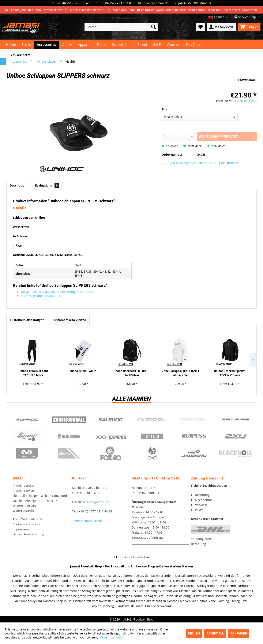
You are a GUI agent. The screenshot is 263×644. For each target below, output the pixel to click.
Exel (194, 420)
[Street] (142, 45)
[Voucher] (173, 45)
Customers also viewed (69, 320)
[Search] (154, 27)
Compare (170, 146)
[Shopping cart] (249, 27)
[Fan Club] (193, 45)
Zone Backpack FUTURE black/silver (131, 373)
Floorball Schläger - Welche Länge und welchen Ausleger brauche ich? (40, 498)
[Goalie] (67, 45)
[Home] (11, 45)
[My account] (221, 27)
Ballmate (27, 437)
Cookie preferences (26, 524)
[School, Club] (122, 45)
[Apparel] (84, 45)
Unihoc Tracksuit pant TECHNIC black (33, 373)
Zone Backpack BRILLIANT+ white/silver (181, 373)
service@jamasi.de (155, 3)
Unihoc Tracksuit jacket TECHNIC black (230, 373)
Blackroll (236, 453)
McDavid (27, 453)
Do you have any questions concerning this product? (201, 163)
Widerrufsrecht (23, 511)
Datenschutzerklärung (28, 534)
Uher (152, 437)
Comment (216, 146)
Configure (239, 633)
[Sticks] (26, 45)
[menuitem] (121, 27)
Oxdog (152, 420)
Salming (111, 420)
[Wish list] (201, 27)
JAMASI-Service (23, 491)
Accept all (215, 633)
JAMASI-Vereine (24, 485)
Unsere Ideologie (25, 506)
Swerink (194, 437)
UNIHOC (27, 420)
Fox (111, 453)
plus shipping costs (246, 101)
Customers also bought (27, 320)
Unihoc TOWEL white (82, 371)
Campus (111, 437)
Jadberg (194, 453)
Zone (69, 420)
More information (112, 637)
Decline (194, 633)
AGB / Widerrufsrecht (28, 519)
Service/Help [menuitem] (246, 17)
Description (18, 185)
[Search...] (121, 27)
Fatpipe (236, 420)
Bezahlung (198, 544)
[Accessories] (46, 45)
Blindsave (69, 437)
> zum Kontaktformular (88, 521)
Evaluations (47, 185)
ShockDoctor (69, 453)
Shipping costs (201, 539)
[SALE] (157, 45)
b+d (152, 453)
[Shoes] (101, 45)
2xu (236, 437)
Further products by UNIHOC (39, 296)
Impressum (21, 529)
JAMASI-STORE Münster (195, 3)
